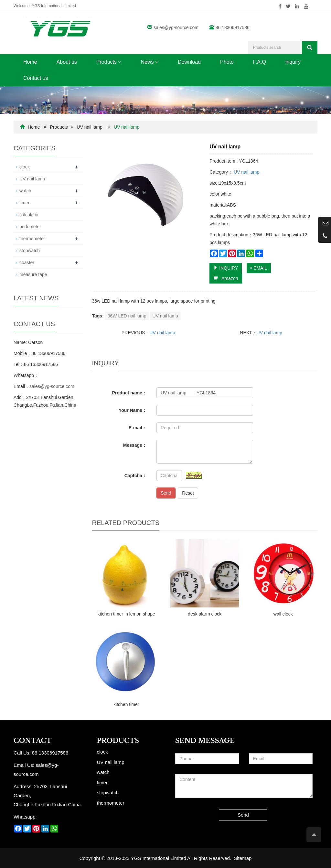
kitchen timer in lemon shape (126, 614)
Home (30, 62)
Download (189, 62)
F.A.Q (260, 62)
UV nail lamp (89, 127)
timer (24, 203)
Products (109, 62)
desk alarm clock (205, 614)
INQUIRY (226, 268)
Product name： (129, 393)
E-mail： (138, 428)
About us (67, 62)
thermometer (32, 239)
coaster (27, 263)
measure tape (33, 274)
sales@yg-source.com (176, 27)
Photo (227, 62)
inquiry (293, 62)
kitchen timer (126, 704)
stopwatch (30, 251)
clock (25, 167)
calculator (29, 215)
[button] (120, 62)
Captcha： (136, 476)
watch (25, 191)
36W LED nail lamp (127, 316)
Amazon (226, 278)
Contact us (36, 78)
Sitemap (243, 858)
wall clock (283, 614)
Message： (135, 445)
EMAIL (259, 268)
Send (166, 493)
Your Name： (133, 410)
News (149, 62)
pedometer (30, 227)
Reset (188, 493)
